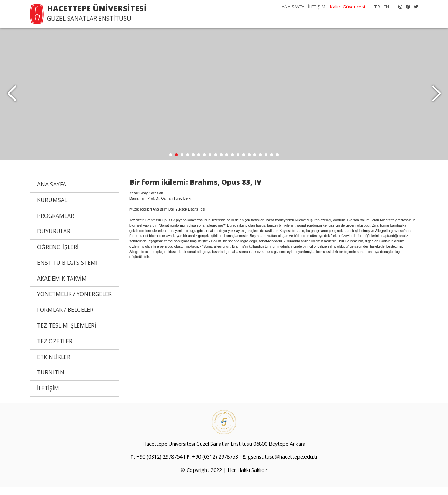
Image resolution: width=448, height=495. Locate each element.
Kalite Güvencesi (348, 7)
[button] (436, 98)
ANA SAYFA (293, 7)
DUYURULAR (54, 240)
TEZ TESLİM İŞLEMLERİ (66, 334)
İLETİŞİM (317, 7)
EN (386, 7)
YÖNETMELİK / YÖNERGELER (74, 302)
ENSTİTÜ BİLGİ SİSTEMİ (67, 271)
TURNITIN (51, 381)
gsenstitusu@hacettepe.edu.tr (283, 465)
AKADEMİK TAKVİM (62, 287)
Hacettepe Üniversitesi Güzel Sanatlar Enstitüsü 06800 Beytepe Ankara (224, 452)
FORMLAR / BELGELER (65, 318)
